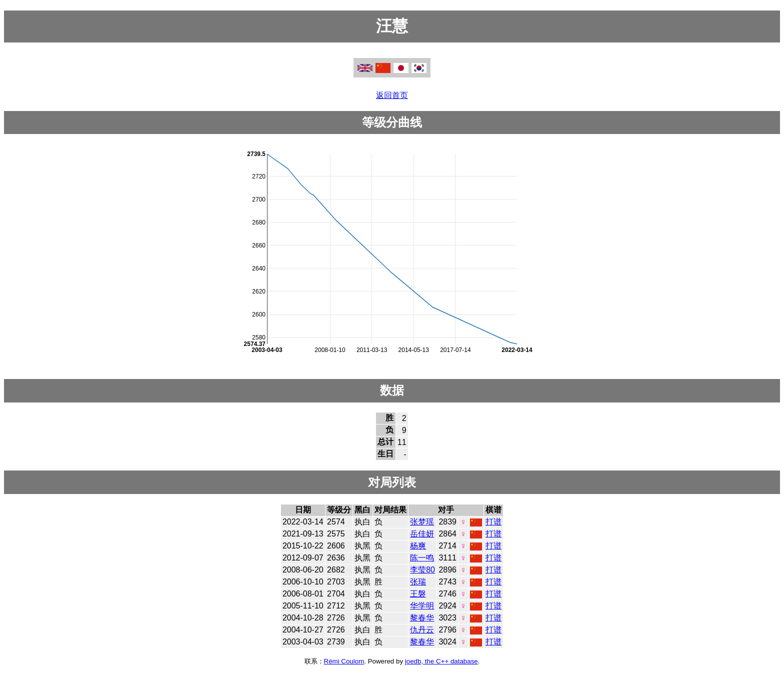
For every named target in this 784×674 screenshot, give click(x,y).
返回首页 (392, 95)
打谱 (493, 522)
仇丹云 (422, 630)
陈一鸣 (422, 558)
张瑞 (418, 582)
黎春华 (422, 618)
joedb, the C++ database (441, 661)
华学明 (422, 606)
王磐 (418, 594)
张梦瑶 (422, 522)
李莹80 (422, 570)
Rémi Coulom (344, 661)
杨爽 (418, 546)
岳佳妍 (422, 534)
